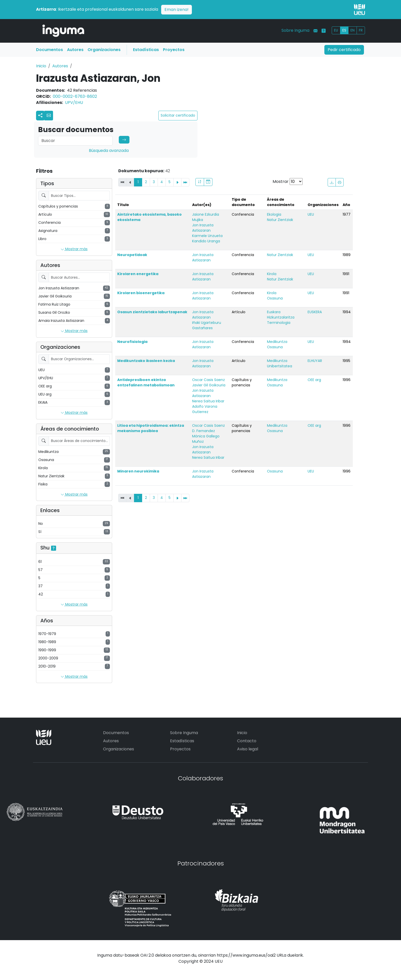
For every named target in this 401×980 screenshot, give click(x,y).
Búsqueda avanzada (109, 151)
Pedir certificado (344, 50)
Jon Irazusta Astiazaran (203, 228)
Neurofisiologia (132, 342)
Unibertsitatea (280, 366)
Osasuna (275, 298)
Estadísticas (146, 50)
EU (336, 30)
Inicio (41, 66)
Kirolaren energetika (138, 274)
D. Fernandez (204, 431)
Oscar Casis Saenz (208, 380)
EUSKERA (315, 312)
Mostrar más (74, 249)
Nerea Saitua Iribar (208, 401)
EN (353, 30)
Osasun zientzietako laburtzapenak (152, 312)
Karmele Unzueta (207, 236)
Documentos (49, 50)
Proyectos (174, 50)
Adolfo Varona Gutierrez (205, 409)
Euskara (274, 312)
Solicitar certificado (178, 115)
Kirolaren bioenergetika (141, 293)
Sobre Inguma (295, 30)
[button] (49, 116)
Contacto (247, 741)
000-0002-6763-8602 (75, 96)
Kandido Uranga (206, 241)
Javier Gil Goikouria (209, 385)
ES (344, 30)
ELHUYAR (315, 361)
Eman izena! (177, 10)
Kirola (272, 274)
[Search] (75, 141)
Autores (75, 50)
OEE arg (314, 380)
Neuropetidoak (132, 255)
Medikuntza (277, 342)
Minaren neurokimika (138, 471)
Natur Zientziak (280, 220)
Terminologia (279, 323)
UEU (311, 214)
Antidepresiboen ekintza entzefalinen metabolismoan (146, 382)
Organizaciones (104, 50)
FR (361, 30)
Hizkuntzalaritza (281, 317)
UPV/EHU (74, 102)
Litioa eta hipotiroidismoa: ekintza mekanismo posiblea (151, 428)
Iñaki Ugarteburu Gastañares (207, 325)
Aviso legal (248, 749)
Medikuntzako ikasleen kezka (146, 361)
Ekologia (274, 214)
